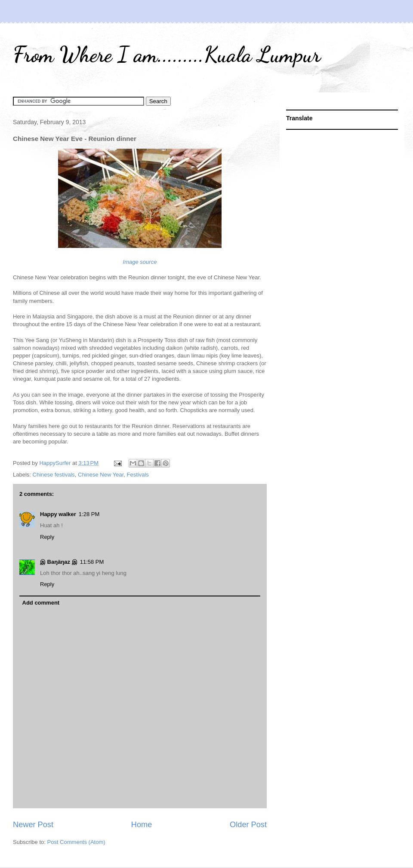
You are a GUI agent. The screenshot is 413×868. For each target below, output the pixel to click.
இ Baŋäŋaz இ (59, 562)
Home (142, 825)
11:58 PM (92, 562)
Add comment (41, 603)
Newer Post (33, 825)
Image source (140, 262)
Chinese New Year (101, 475)
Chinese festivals (54, 475)
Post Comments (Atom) (76, 842)
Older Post (248, 825)
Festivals (138, 475)
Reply (47, 537)
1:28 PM (89, 514)
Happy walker (58, 514)
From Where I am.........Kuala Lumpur (167, 55)
